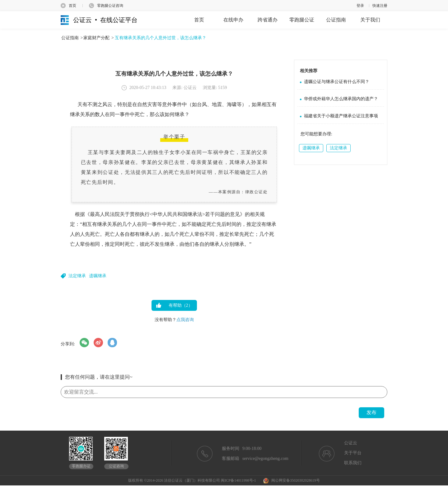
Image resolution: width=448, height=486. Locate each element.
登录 (360, 6)
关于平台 (353, 453)
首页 (72, 6)
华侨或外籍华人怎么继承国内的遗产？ (341, 99)
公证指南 (70, 38)
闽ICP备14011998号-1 (238, 480)
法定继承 (77, 276)
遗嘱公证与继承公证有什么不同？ (337, 82)
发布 (371, 412)
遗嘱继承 (98, 276)
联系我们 (353, 463)
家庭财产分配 (96, 38)
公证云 (351, 443)
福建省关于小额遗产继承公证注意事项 (341, 116)
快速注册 (380, 6)
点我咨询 (185, 320)
